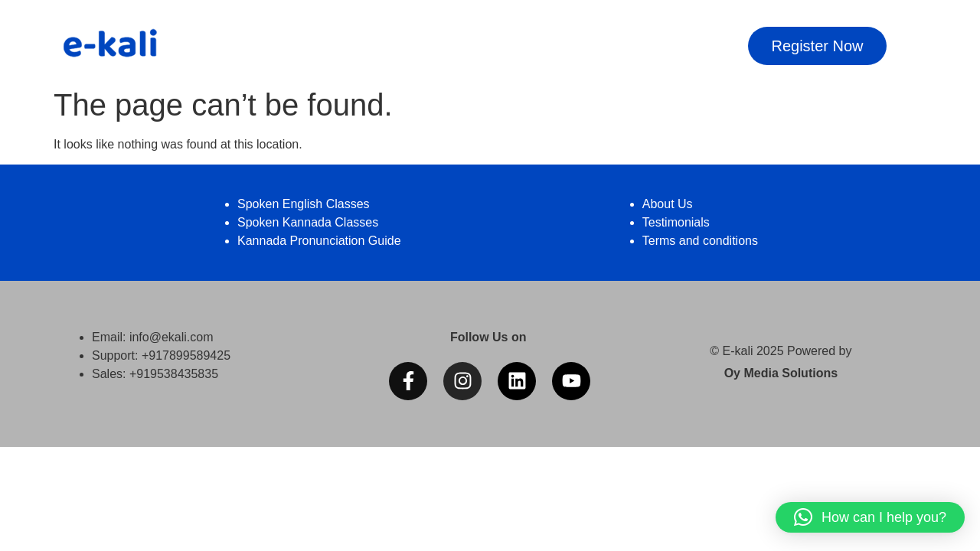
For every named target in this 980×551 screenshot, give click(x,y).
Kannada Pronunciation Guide (319, 241)
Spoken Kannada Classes (308, 222)
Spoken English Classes (304, 204)
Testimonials (676, 222)
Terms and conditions (700, 241)
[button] (870, 517)
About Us (668, 204)
